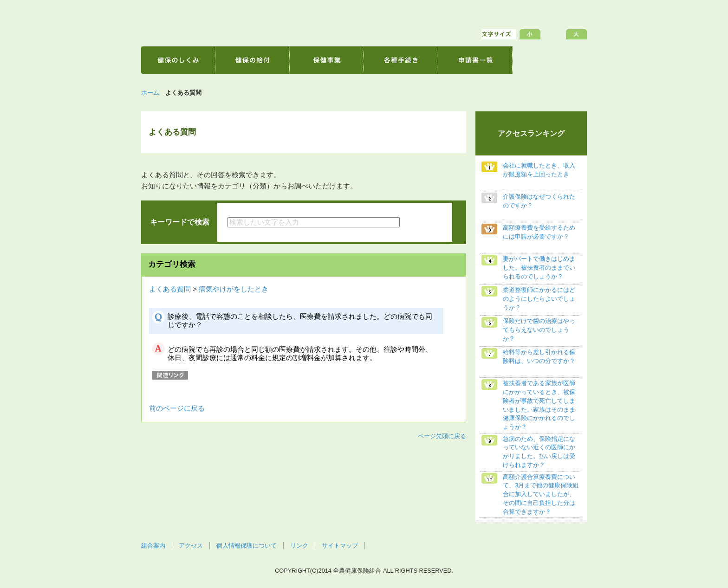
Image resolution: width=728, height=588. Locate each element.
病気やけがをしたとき (234, 289)
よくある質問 (170, 289)
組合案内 (153, 546)
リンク (299, 546)
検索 (425, 222)
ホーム (150, 93)
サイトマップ (340, 546)
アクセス (191, 546)
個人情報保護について (247, 546)
